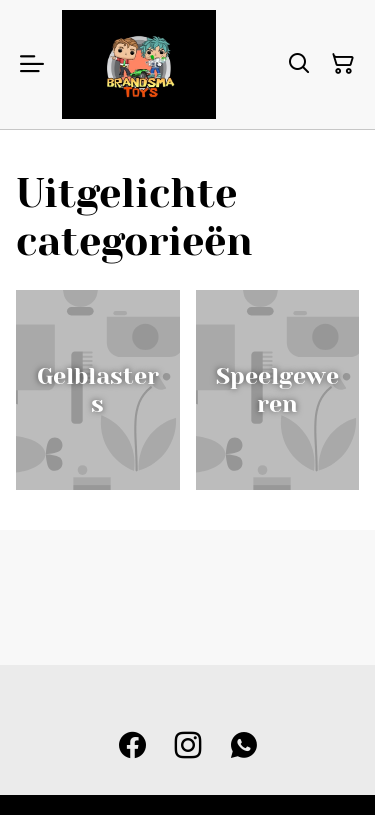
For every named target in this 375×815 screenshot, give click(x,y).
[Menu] (32, 64)
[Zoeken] (299, 64)
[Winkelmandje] (343, 64)
